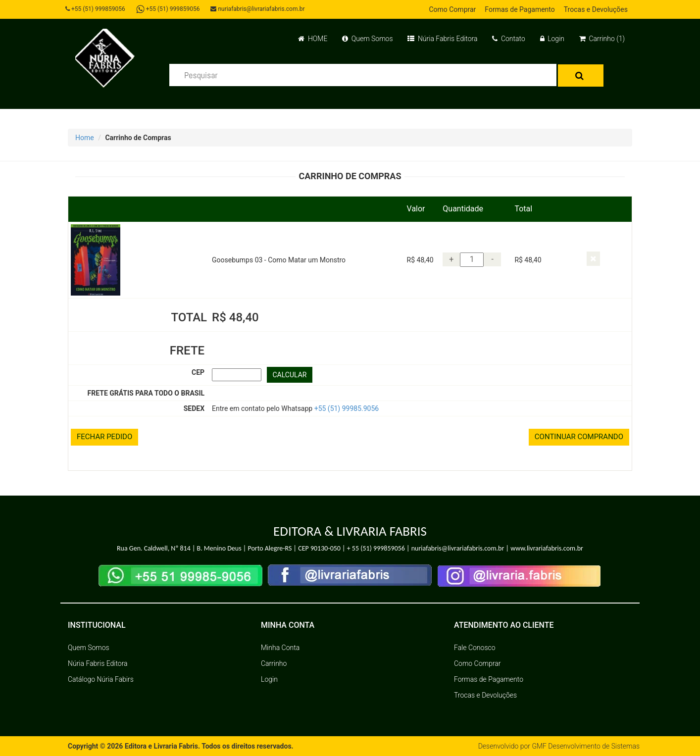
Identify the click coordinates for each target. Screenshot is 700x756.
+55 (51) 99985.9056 (347, 408)
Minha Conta (280, 648)
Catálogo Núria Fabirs (101, 679)
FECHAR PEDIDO (104, 437)
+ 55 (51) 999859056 (376, 548)
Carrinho (274, 663)
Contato (508, 39)
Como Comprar (452, 9)
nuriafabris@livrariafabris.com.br (257, 9)
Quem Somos (367, 39)
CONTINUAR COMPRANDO (579, 437)
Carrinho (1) (602, 39)
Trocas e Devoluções (596, 9)
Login (552, 39)
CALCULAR (290, 375)
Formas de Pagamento (520, 9)
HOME (313, 39)
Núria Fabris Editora (442, 39)
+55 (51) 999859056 (95, 9)
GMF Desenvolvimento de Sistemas (586, 746)
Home (85, 138)
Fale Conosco (475, 648)
